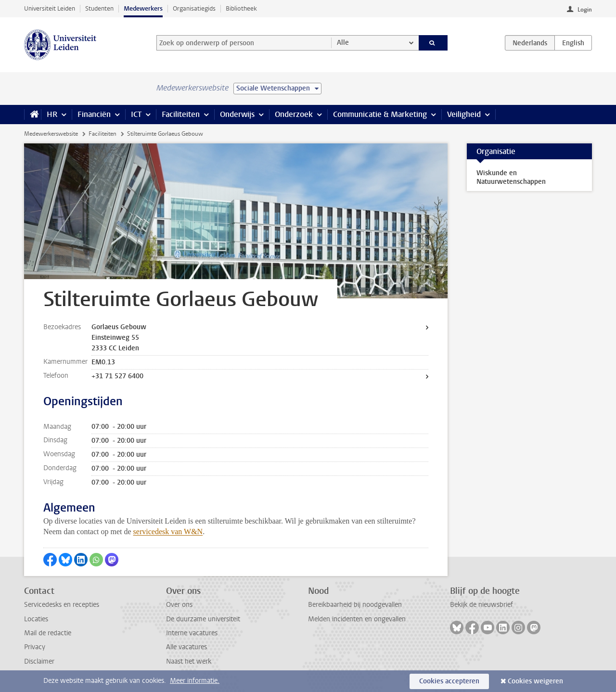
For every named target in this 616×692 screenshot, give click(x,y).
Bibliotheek (241, 8)
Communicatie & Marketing (380, 114)
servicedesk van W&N (168, 532)
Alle (343, 43)
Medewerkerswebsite (51, 134)
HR (52, 114)
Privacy (35, 647)
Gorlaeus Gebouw (119, 327)
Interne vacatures (192, 633)
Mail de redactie (48, 633)
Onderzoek (294, 114)
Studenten (99, 8)
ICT (136, 114)
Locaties (36, 619)
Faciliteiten (181, 114)
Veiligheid (464, 114)
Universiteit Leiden (50, 8)
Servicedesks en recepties (62, 605)
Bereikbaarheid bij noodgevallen (355, 605)
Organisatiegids (194, 8)
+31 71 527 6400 (117, 376)
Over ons (179, 605)
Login (585, 10)
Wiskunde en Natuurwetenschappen (511, 177)
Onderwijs (237, 114)
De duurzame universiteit (203, 619)
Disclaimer (39, 661)
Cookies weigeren (535, 681)
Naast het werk (189, 661)
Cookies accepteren (449, 681)
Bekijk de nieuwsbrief (481, 605)
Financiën (94, 114)
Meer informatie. (195, 681)
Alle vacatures (186, 647)
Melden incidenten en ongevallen (357, 619)
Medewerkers (143, 8)
